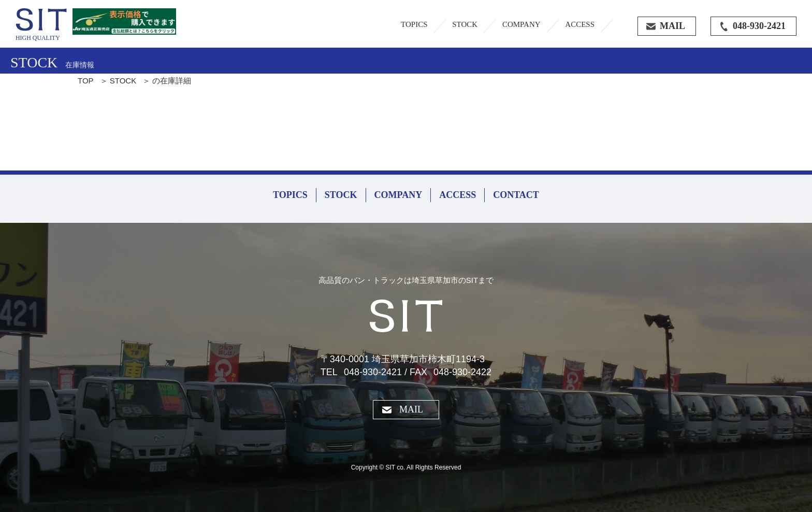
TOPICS (414, 24)
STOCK (465, 24)
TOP (86, 81)
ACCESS (580, 24)
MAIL (411, 409)
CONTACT (516, 195)
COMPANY (521, 24)
